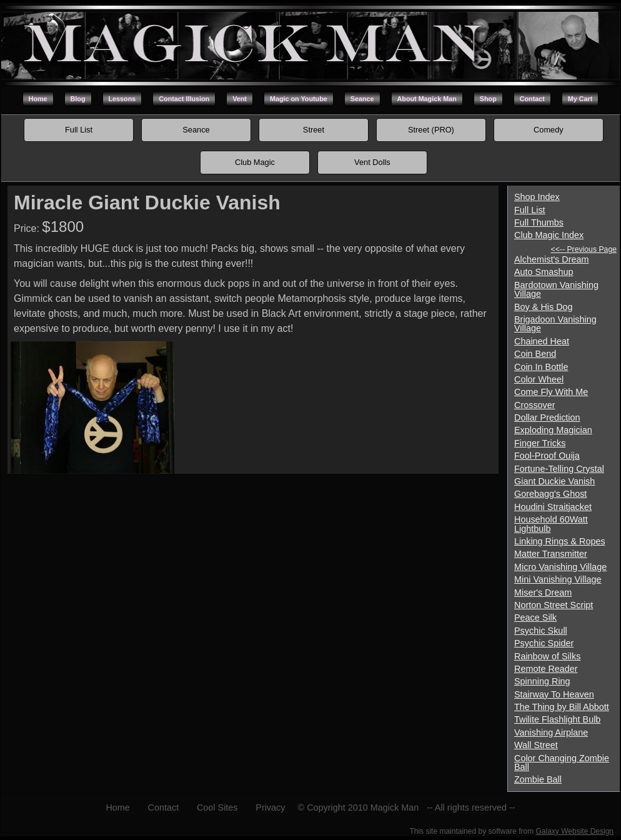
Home (38, 99)
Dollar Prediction (547, 417)
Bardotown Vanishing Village (556, 289)
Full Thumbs (539, 222)
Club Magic (255, 162)
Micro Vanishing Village (560, 567)
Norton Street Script (554, 605)
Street (314, 130)
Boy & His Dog (544, 307)
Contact (532, 99)
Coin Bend (535, 354)
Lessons (122, 99)
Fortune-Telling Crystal (559, 469)
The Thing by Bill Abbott (562, 707)
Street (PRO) (431, 130)
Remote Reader (546, 669)
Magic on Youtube (299, 99)
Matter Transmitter (551, 554)
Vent (240, 99)
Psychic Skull (541, 631)
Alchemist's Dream (552, 259)
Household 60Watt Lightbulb (551, 524)
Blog (78, 99)
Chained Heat (542, 341)
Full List (79, 130)
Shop (488, 99)
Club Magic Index (549, 235)
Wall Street (536, 745)
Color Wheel (539, 379)
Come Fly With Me (551, 392)
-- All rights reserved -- (471, 807)
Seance (362, 99)
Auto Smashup (544, 272)
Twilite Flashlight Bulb (557, 719)
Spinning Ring (542, 681)
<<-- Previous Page (584, 249)
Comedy (549, 130)
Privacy (270, 807)
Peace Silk (535, 617)
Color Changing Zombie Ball (562, 762)
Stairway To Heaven (554, 694)
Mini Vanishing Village (558, 579)
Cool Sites (217, 807)
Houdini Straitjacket (553, 507)
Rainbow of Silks (547, 656)
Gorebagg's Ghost (550, 494)
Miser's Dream (543, 592)
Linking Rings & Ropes (560, 541)
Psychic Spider (544, 643)
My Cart (580, 99)
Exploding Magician (553, 430)
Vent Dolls (372, 162)
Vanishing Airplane (551, 732)
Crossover (535, 405)
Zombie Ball (538, 779)
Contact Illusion (184, 99)
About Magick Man (427, 99)
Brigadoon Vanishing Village (555, 324)
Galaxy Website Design (575, 831)
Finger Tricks (540, 443)
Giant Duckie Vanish (554, 481)
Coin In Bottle (541, 367)
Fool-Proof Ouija (547, 456)
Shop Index (537, 197)
